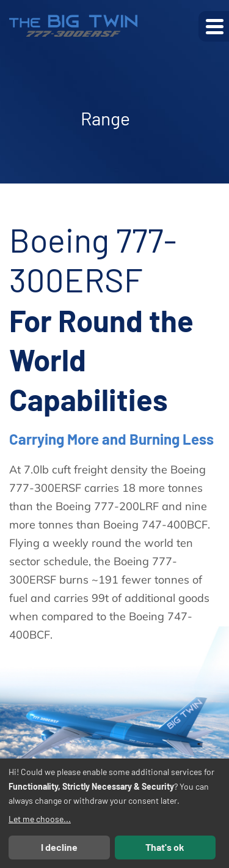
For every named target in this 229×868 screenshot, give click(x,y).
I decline (59, 847)
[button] (214, 26)
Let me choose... (40, 819)
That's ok (165, 847)
